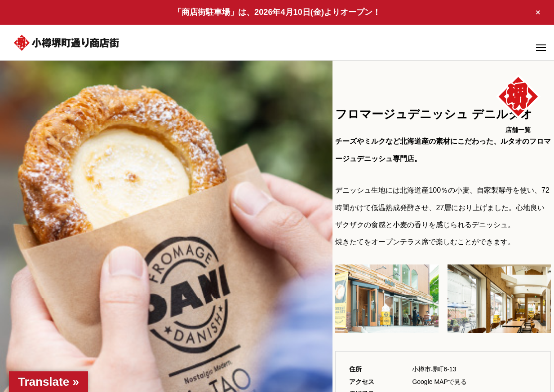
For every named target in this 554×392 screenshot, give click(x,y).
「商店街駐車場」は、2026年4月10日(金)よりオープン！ (277, 12)
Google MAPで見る (439, 382)
